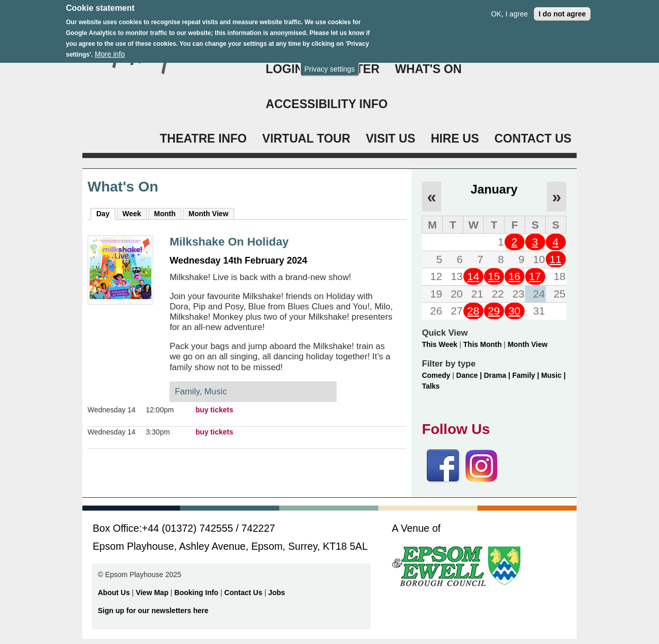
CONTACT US (533, 138)
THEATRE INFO (203, 138)
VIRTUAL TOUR (306, 138)
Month (165, 214)
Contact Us (245, 593)
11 (555, 259)
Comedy (436, 375)
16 (514, 276)
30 (514, 311)
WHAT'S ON (428, 69)
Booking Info (197, 593)
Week (132, 214)
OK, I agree (510, 9)
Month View (209, 214)
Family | (527, 375)
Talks (431, 386)
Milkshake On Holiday (229, 242)
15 (493, 276)
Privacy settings (329, 64)
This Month (483, 344)
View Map (153, 593)
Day (106, 213)
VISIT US (390, 138)
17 (535, 276)
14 (473, 276)
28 (473, 311)
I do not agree (562, 9)
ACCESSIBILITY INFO (327, 104)
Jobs (277, 593)
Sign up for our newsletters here (153, 611)
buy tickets (214, 410)
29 (493, 311)
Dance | (470, 375)
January (494, 189)
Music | (553, 375)
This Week (439, 344)
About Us (114, 593)
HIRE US (455, 138)
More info (110, 49)
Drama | (498, 375)
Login (284, 69)
